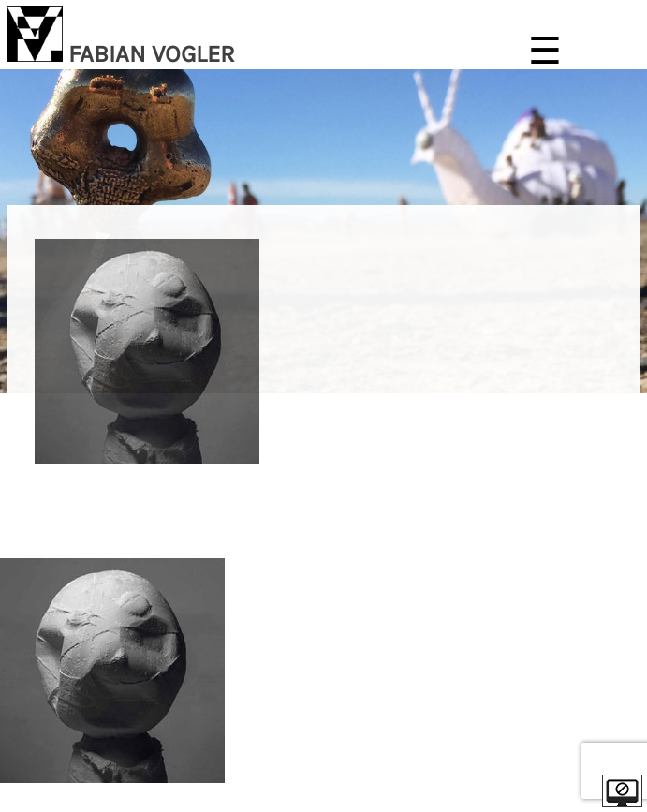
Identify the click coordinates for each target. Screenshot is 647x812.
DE (603, 535)
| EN (627, 535)
